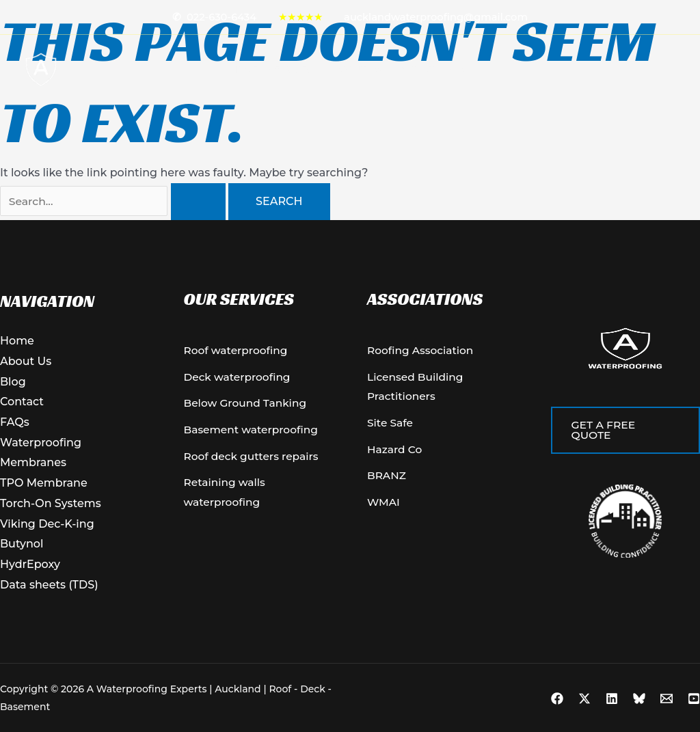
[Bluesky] (639, 699)
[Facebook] (557, 699)
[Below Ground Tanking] (247, 405)
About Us (358, 70)
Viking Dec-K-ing (47, 524)
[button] (318, 70)
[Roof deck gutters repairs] (254, 460)
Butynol (22, 544)
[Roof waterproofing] (238, 351)
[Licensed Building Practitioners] (442, 389)
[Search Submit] (198, 202)
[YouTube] (694, 699)
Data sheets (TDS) (49, 585)
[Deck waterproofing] (239, 379)
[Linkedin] (612, 699)
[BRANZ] (387, 480)
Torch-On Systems (51, 503)
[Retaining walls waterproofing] (259, 497)
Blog (458, 70)
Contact (413, 70)
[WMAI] (384, 507)
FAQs (15, 422)
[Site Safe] (391, 426)
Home (244, 70)
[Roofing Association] (422, 351)
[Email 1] (667, 699)
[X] (584, 699)
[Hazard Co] (395, 453)
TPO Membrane (44, 483)
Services (297, 70)
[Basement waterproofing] (254, 433)
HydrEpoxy (30, 564)
